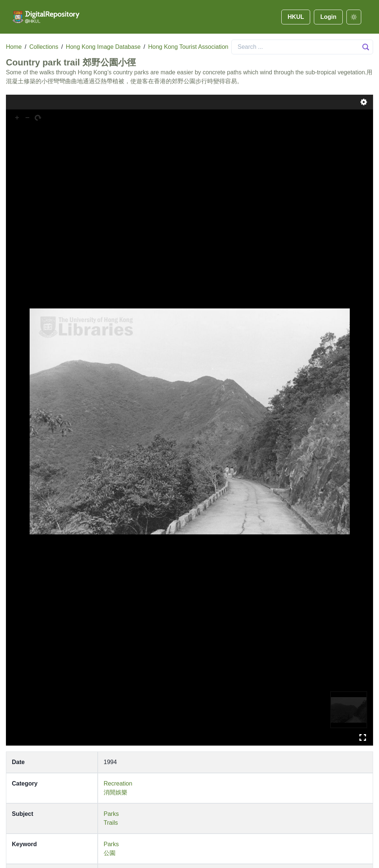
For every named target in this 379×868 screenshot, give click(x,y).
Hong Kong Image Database (103, 47)
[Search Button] (366, 47)
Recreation (118, 783)
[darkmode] (354, 17)
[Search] (302, 47)
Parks (111, 814)
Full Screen (363, 737)
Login (328, 17)
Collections (44, 47)
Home (14, 47)
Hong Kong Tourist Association (188, 47)
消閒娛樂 (115, 792)
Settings (364, 102)
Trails (111, 823)
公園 (110, 853)
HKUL (296, 17)
